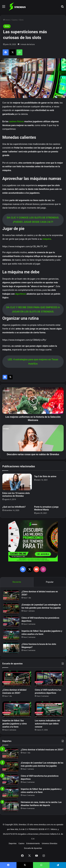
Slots (21, 20)
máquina (47, 239)
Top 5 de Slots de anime (45, 476)
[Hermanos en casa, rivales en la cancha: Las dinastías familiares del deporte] (10, 806)
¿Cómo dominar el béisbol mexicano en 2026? (42, 750)
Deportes (13, 843)
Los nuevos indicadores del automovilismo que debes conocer (47, 724)
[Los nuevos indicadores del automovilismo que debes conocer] (49, 709)
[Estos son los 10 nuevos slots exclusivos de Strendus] (17, 482)
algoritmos (21, 294)
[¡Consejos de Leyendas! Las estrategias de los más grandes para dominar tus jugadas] (11, 609)
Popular (50, 582)
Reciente (17, 582)
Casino (15, 20)
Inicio (6, 20)
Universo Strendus (49, 843)
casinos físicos (16, 121)
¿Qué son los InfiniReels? (14, 507)
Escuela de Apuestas (33, 848)
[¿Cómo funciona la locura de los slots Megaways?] (11, 648)
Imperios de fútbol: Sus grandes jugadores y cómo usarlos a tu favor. (15, 724)
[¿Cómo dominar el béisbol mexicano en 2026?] (11, 596)
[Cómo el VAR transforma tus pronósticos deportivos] (11, 622)
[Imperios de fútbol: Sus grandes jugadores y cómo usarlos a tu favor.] (11, 635)
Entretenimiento (33, 843)
